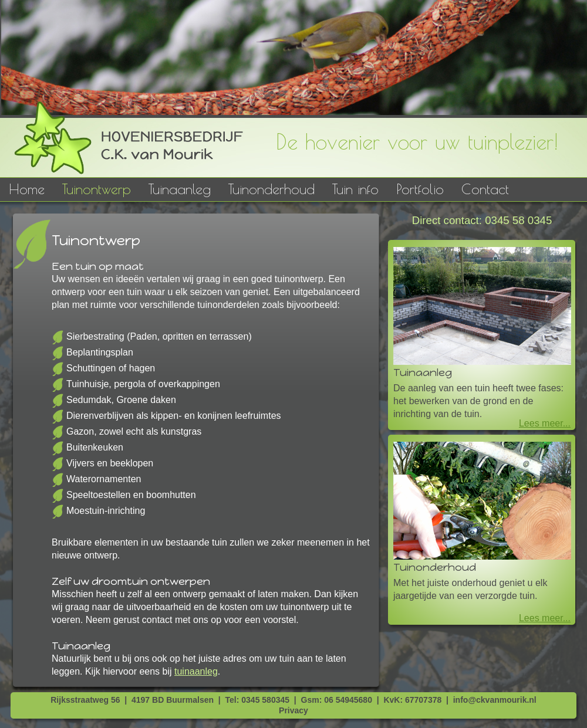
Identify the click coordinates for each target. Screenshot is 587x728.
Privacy (293, 710)
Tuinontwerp (97, 189)
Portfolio (420, 189)
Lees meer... (545, 423)
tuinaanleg (196, 671)
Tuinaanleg (180, 189)
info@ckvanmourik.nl (495, 700)
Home (27, 189)
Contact (485, 189)
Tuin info (355, 189)
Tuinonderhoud (271, 189)
